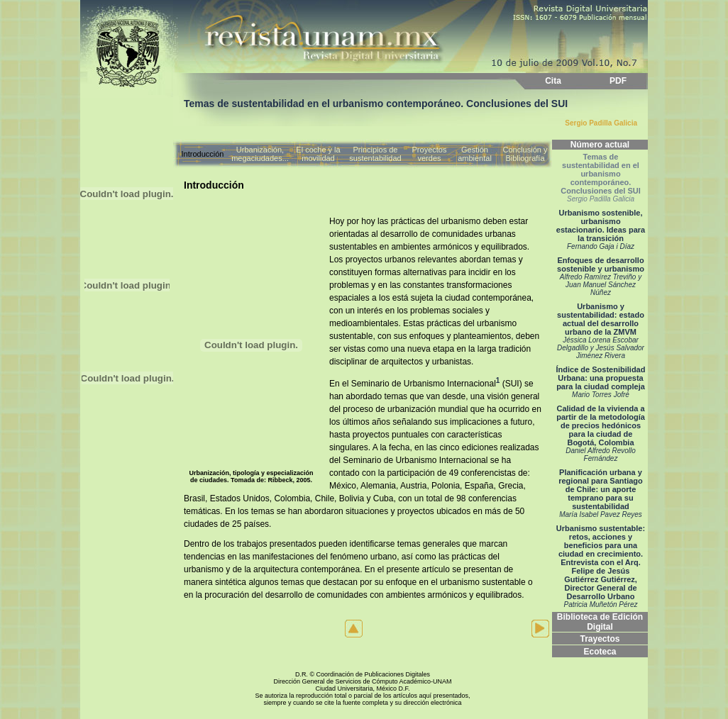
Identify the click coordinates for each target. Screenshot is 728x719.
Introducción (203, 154)
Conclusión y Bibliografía (525, 154)
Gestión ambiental (475, 154)
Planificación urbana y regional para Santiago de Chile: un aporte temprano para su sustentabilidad (601, 493)
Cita (553, 81)
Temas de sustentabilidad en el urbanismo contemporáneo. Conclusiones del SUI (600, 178)
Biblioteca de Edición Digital (600, 622)
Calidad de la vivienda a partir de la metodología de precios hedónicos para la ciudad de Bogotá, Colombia (601, 433)
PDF (618, 81)
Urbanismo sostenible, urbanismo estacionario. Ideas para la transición (601, 229)
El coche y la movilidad (318, 154)
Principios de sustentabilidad (375, 154)
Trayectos (600, 639)
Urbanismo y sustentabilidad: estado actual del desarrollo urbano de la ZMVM (601, 331)
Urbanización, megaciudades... (260, 154)
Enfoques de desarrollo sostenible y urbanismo (601, 276)
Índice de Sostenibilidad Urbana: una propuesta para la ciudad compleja (601, 382)
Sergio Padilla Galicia (601, 123)
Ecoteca (600, 652)
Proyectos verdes (430, 154)
